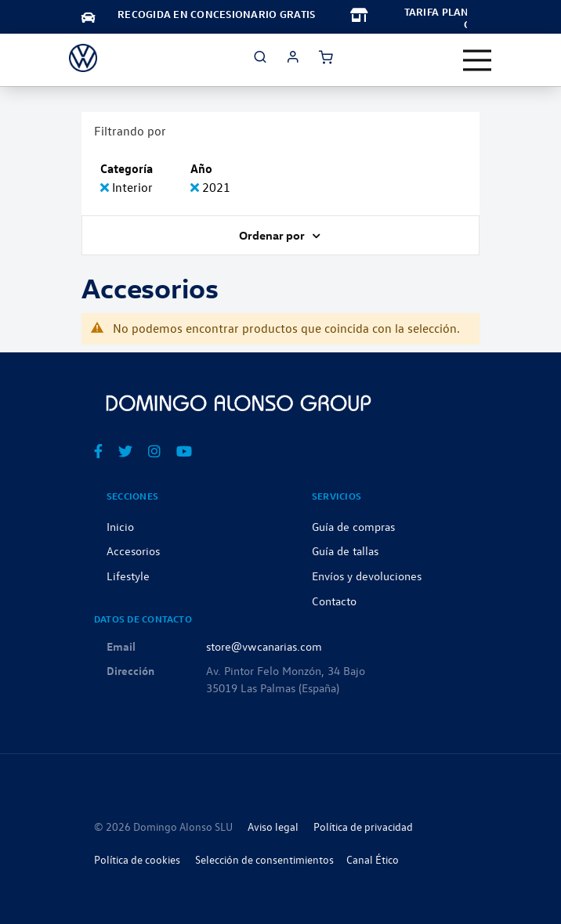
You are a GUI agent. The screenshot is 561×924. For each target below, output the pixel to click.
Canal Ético (373, 859)
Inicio (120, 526)
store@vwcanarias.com (264, 646)
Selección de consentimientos (264, 859)
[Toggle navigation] (477, 60)
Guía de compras (353, 526)
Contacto (334, 601)
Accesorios (133, 550)
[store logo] (83, 58)
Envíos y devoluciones (367, 576)
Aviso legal (273, 827)
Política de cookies (137, 859)
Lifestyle (128, 576)
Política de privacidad (363, 827)
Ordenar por (273, 235)
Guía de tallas (345, 550)
